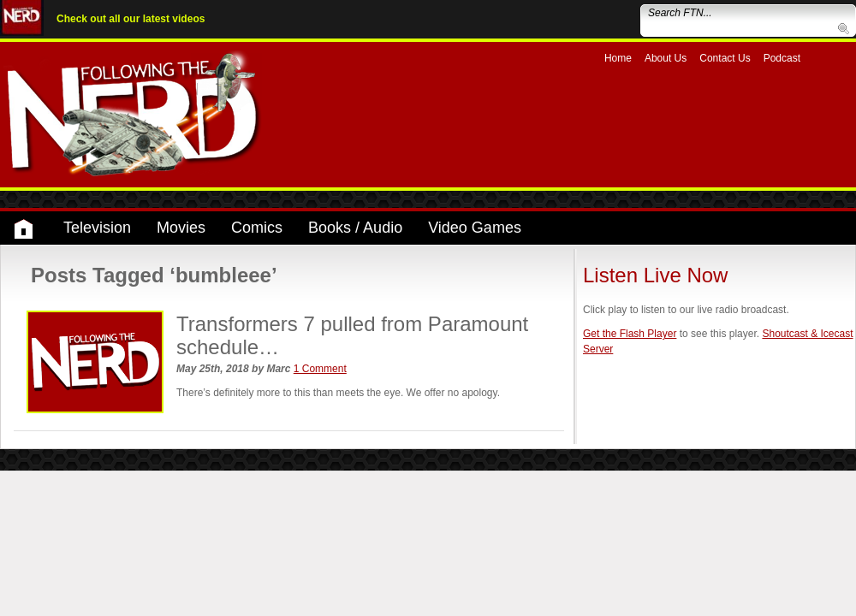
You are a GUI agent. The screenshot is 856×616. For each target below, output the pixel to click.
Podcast (782, 58)
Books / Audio (355, 228)
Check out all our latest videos (131, 19)
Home (618, 58)
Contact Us (725, 58)
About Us (666, 58)
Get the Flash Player (630, 334)
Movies (181, 228)
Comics (257, 228)
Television (97, 228)
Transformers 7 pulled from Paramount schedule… (352, 335)
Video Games (475, 228)
